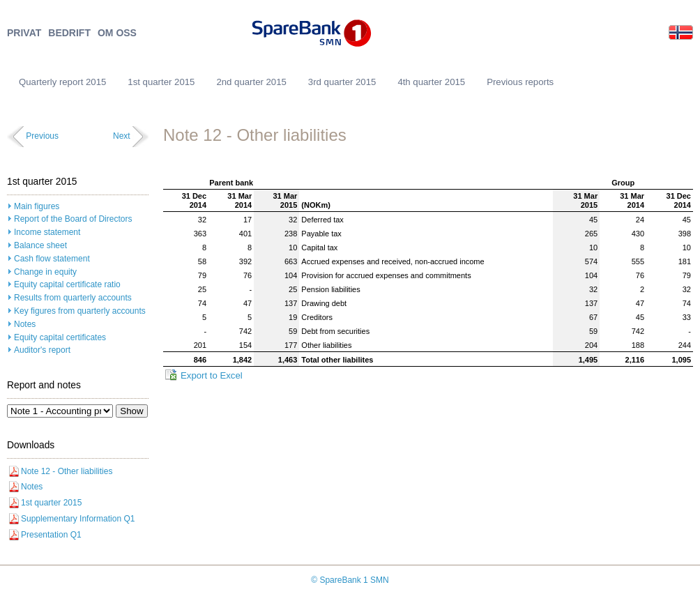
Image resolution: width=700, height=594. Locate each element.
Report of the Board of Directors (73, 219)
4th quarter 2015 (431, 82)
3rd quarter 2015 (342, 82)
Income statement (47, 232)
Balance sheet (40, 245)
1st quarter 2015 (161, 82)
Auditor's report (42, 350)
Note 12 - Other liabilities (67, 471)
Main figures (37, 206)
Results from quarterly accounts (73, 298)
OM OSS (117, 33)
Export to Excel (212, 375)
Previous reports (520, 82)
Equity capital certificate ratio (67, 284)
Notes (25, 324)
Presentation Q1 (51, 535)
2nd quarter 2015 (251, 82)
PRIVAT (24, 33)
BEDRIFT (69, 33)
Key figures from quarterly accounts (80, 311)
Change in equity (45, 272)
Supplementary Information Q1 (78, 519)
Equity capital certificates (60, 337)
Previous (42, 136)
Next (122, 136)
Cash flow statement (52, 259)
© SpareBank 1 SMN (350, 580)
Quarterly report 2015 (62, 82)
